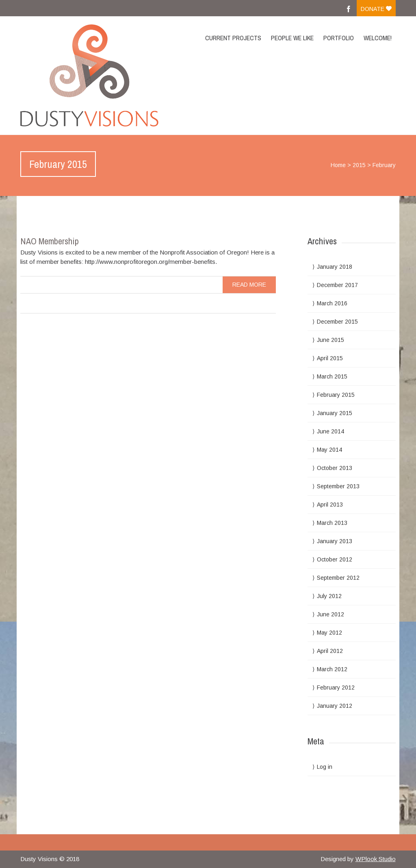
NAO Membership (50, 241)
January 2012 (335, 706)
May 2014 (329, 450)
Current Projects (233, 38)
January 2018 (335, 267)
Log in (325, 767)
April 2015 (330, 358)
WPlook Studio (376, 859)
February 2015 (336, 395)
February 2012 (336, 687)
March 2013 (332, 523)
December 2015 (337, 322)
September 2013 (338, 486)
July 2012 (329, 596)
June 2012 (330, 614)
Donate (376, 9)
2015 (359, 165)
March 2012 (332, 669)
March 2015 (332, 376)
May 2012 (329, 633)
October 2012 (335, 559)
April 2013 (330, 505)
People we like (292, 38)
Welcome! (378, 38)
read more (249, 285)
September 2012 (338, 578)
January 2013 (335, 541)
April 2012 (330, 651)
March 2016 (332, 303)
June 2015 (330, 340)
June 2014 (330, 431)
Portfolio (339, 38)
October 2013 (335, 468)
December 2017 (337, 285)
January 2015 (335, 413)
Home (338, 165)
